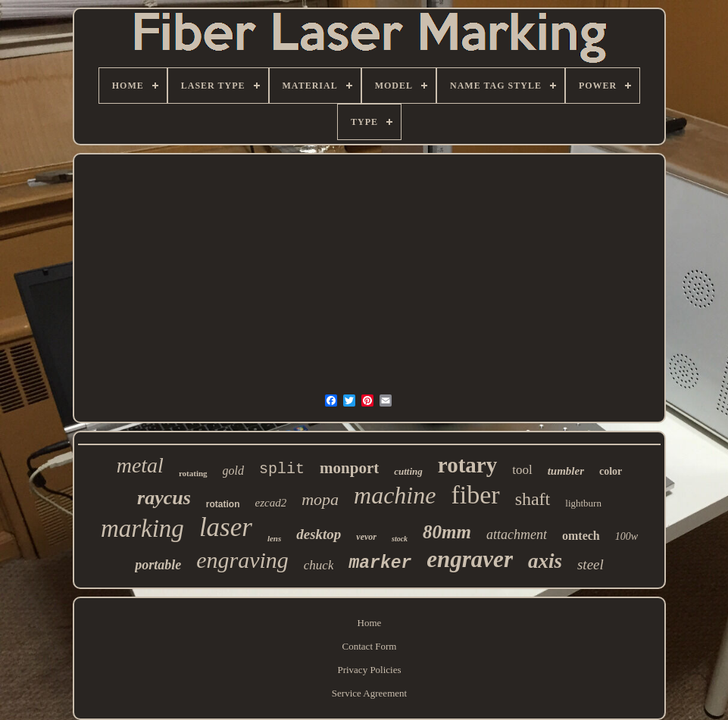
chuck (319, 565)
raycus (164, 498)
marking (142, 528)
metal (140, 465)
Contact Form (370, 646)
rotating (193, 473)
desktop (319, 534)
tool (522, 470)
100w (626, 536)
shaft (533, 499)
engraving (242, 560)
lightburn (583, 503)
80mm (447, 532)
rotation (223, 504)
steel (591, 564)
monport (349, 468)
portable (158, 565)
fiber (475, 495)
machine (395, 495)
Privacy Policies (369, 670)
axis (545, 561)
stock (400, 539)
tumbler (566, 471)
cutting (408, 471)
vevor (366, 537)
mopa (320, 499)
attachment (517, 535)
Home (370, 623)
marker (380, 563)
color (611, 471)
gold (233, 471)
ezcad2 (270, 503)
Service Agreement (369, 693)
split (282, 469)
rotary (467, 465)
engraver (470, 559)
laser (226, 527)
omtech (581, 536)
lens (274, 538)
